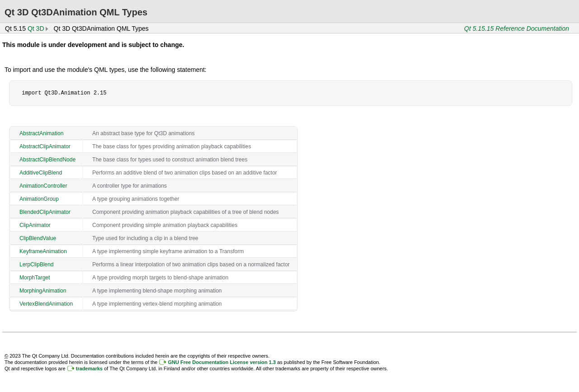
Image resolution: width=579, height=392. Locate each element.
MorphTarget (35, 278)
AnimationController (43, 186)
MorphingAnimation (43, 291)
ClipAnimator (35, 225)
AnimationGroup (39, 199)
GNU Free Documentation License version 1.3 (222, 362)
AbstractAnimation (41, 133)
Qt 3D (36, 28)
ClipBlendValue (38, 238)
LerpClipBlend (36, 264)
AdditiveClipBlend (41, 173)
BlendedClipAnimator (45, 212)
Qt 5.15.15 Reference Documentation (517, 28)
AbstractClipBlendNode (47, 160)
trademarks (89, 368)
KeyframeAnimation (43, 251)
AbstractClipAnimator (45, 146)
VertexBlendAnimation (46, 304)
